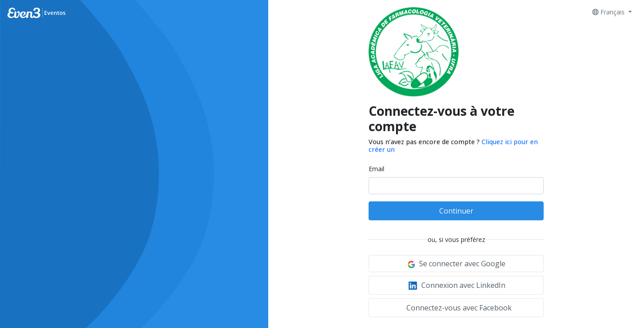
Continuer (456, 211)
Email (376, 169)
